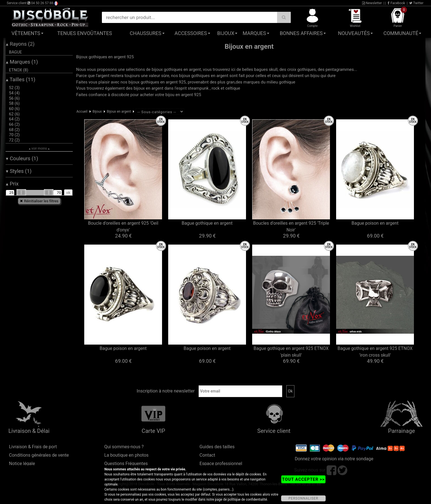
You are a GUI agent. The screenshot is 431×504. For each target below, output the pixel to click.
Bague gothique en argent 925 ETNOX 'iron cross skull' (375, 352)
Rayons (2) (20, 44)
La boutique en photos (126, 455)
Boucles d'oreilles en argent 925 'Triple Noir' (291, 227)
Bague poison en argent (375, 223)
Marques (254, 33)
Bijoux (226, 33)
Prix (12, 184)
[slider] (21, 192)
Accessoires (191, 33)
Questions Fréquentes (126, 464)
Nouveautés (354, 33)
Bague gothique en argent (207, 223)
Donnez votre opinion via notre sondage (334, 459)
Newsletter (372, 3)
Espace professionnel (221, 464)
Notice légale (22, 464)
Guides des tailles (217, 447)
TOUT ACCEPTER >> (303, 479)
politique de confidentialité (247, 500)
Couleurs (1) (22, 159)
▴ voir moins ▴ (39, 148)
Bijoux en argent (119, 112)
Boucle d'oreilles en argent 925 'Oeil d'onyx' (123, 227)
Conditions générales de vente (39, 455)
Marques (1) (22, 62)
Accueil (82, 112)
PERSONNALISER (303, 498)
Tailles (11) (21, 80)
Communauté (401, 33)
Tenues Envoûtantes (85, 33)
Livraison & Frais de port (33, 447)
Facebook (396, 3)
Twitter (416, 3)
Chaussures (146, 33)
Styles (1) (19, 171)
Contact (207, 455)
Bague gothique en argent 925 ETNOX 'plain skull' (291, 352)
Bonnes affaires (301, 33)
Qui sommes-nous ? (124, 447)
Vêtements (26, 33)
